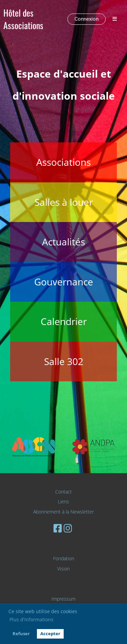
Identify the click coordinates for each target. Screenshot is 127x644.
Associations (63, 162)
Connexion (87, 19)
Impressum (63, 599)
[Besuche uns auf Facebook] (58, 528)
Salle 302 (64, 361)
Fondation (64, 558)
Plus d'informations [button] (31, 619)
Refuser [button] (21, 634)
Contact (63, 492)
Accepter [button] (50, 634)
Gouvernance (64, 282)
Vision (63, 569)
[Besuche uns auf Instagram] (68, 528)
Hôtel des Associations (23, 19)
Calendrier (64, 321)
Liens (63, 501)
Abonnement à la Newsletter (63, 512)
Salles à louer (64, 202)
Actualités (63, 242)
